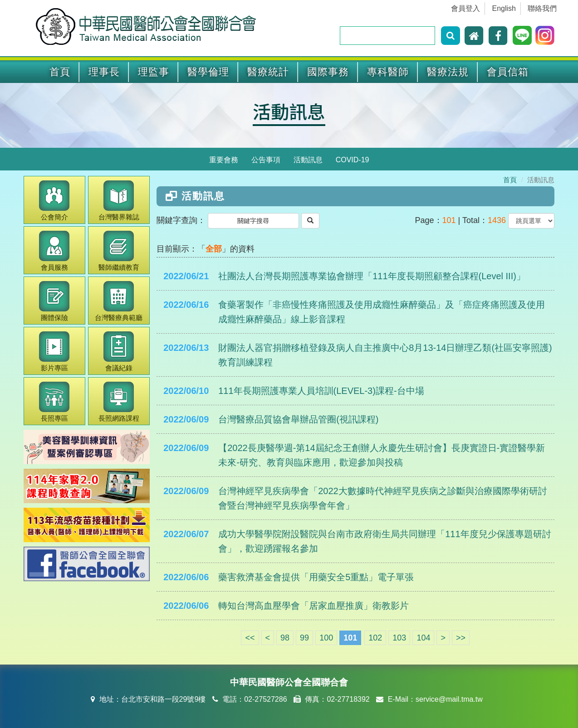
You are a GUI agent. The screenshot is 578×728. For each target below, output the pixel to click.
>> (461, 638)
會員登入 (465, 8)
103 (399, 638)
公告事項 (266, 160)
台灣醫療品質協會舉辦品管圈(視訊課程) (298, 419)
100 (326, 638)
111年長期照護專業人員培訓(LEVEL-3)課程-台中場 (321, 391)
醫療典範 (119, 301)
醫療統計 (268, 72)
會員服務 (54, 251)
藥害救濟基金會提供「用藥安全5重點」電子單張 (316, 577)
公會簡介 (54, 201)
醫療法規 (448, 72)
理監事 (154, 72)
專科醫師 (388, 72)
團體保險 (54, 301)
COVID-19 (353, 160)
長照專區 (54, 402)
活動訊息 (289, 111)
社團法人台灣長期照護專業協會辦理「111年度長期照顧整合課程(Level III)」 (372, 276)
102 (375, 638)
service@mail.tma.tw (449, 699)
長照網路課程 (119, 402)
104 (423, 638)
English (504, 8)
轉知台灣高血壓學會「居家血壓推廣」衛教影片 (313, 606)
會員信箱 (508, 72)
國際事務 (328, 72)
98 (285, 638)
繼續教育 (119, 251)
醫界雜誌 (119, 201)
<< (250, 638)
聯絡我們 (542, 8)
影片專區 (54, 352)
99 (304, 638)
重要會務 (224, 160)
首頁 (60, 72)
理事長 (104, 72)
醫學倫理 (208, 72)
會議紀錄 (119, 352)
